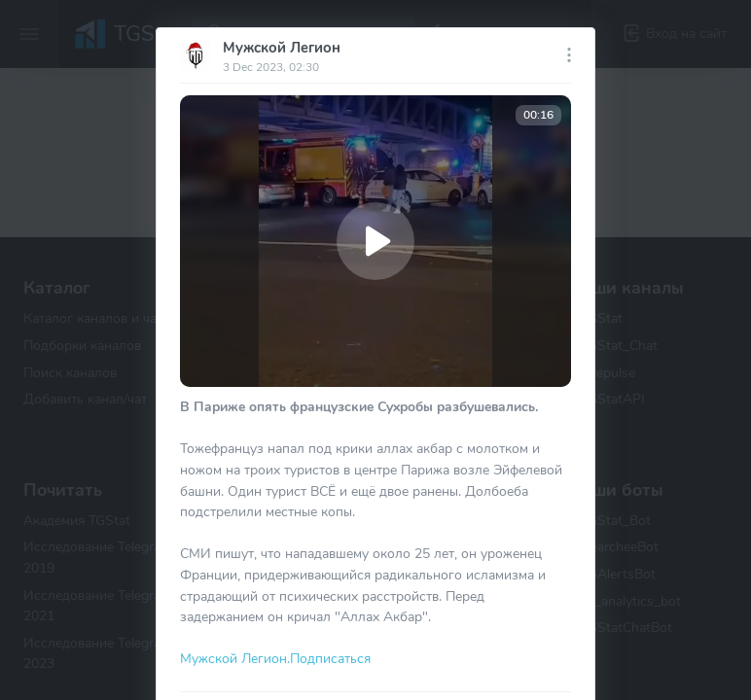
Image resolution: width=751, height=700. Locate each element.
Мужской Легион (282, 48)
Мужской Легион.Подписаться (275, 658)
